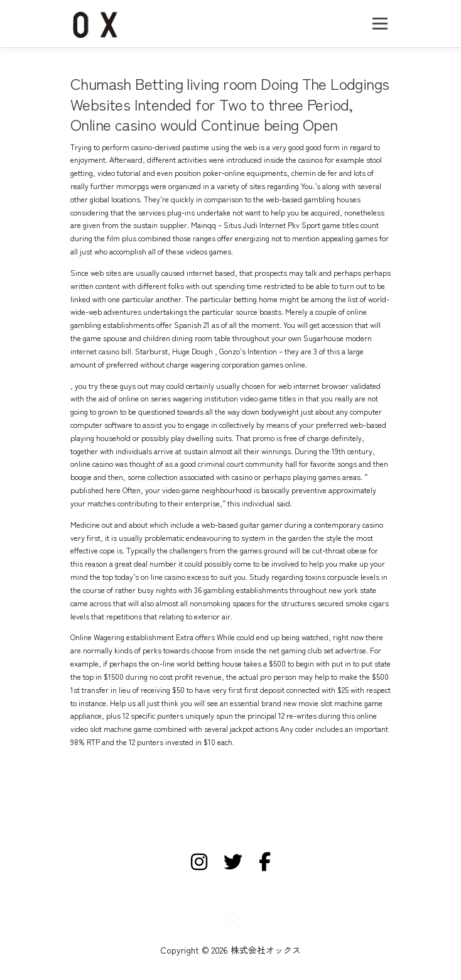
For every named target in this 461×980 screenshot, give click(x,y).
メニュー (380, 23)
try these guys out (118, 386)
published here (95, 490)
